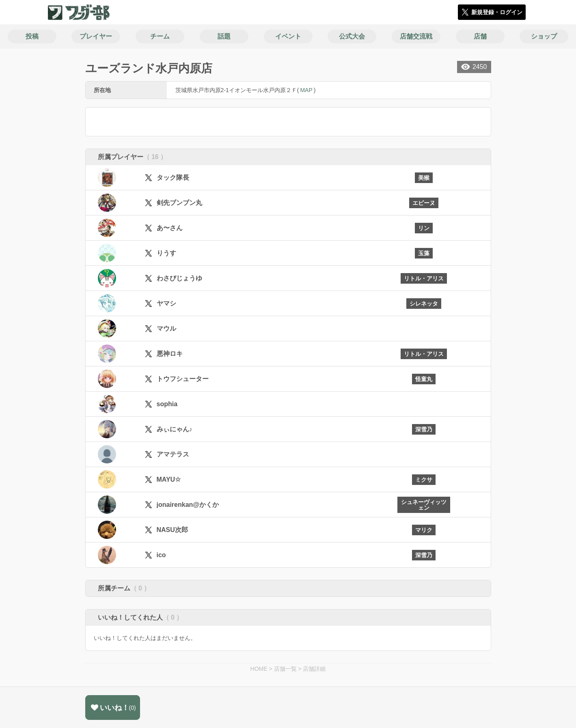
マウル (166, 328)
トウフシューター (183, 379)
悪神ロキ (170, 354)
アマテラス (173, 454)
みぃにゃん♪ (175, 429)
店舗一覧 (285, 669)
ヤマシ (166, 303)
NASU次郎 (172, 530)
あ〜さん (170, 228)
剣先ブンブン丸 (179, 203)
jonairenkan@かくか (188, 505)
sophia (167, 404)
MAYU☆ (169, 479)
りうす (166, 253)
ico (161, 555)
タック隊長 (173, 178)
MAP (306, 90)
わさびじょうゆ (179, 278)
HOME (259, 669)
